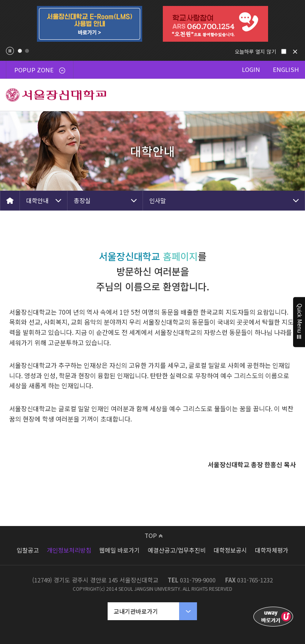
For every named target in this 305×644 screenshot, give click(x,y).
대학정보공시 (230, 550)
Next (293, 24)
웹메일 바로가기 (120, 550)
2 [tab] (27, 51)
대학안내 (37, 200)
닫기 (295, 52)
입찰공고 (28, 550)
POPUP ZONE (40, 70)
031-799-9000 (198, 580)
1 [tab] (20, 51)
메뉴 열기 (289, 95)
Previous (12, 24)
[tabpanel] (90, 24)
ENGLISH (286, 69)
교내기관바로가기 (136, 611)
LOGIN (251, 69)
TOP (153, 535)
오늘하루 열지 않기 (255, 51)
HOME (10, 201)
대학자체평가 (272, 550)
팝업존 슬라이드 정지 (10, 51)
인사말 (158, 200)
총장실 (82, 200)
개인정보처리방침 (69, 550)
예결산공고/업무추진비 (177, 550)
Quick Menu (299, 322)
